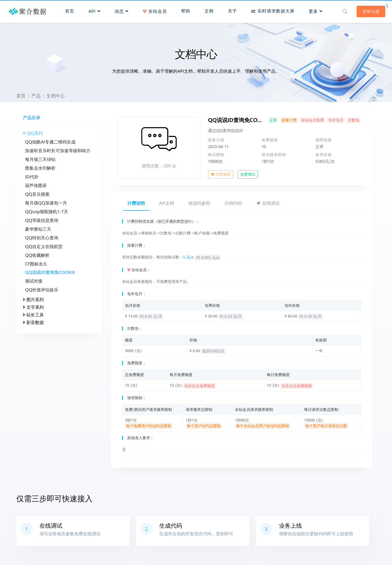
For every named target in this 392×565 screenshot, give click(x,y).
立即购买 (221, 174)
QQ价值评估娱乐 (42, 290)
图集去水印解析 (40, 168)
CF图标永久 (36, 264)
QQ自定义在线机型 (44, 247)
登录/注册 (367, 10)
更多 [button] (315, 10)
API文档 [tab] (167, 203)
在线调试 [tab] (268, 203)
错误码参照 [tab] (199, 203)
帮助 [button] (185, 10)
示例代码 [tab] (233, 203)
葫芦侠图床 (36, 186)
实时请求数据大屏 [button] (272, 10)
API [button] (94, 10)
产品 (36, 96)
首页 (21, 96)
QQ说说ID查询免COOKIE (50, 272)
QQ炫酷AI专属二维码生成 (50, 142)
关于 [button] (232, 10)
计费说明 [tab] (136, 203)
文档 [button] (209, 10)
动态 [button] (121, 10)
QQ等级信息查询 (42, 220)
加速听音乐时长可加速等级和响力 (58, 151)
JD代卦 (32, 177)
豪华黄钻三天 (38, 229)
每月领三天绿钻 (40, 159)
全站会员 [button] (154, 10)
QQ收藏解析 (37, 255)
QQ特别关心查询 (42, 238)
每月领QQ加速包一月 (46, 203)
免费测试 (248, 174)
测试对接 (34, 281)
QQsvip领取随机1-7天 (47, 212)
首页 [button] (69, 10)
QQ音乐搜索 (37, 194)
